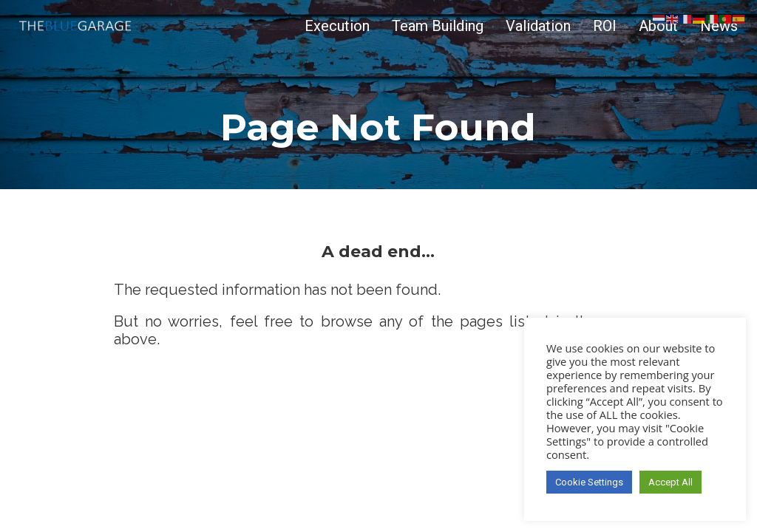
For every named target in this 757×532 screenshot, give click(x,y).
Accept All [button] (671, 482)
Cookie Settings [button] (589, 482)
